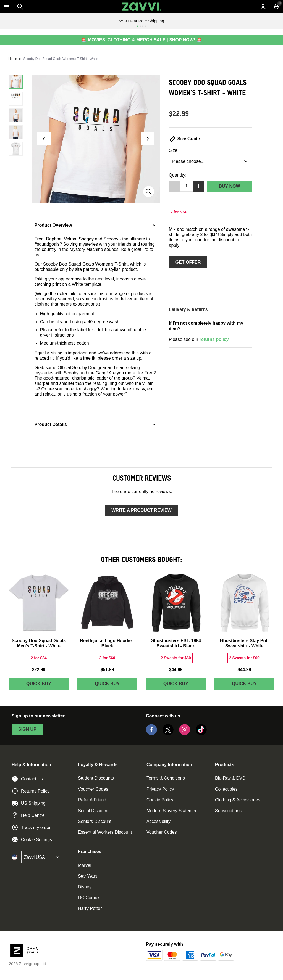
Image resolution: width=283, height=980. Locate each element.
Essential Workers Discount (105, 832)
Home (13, 59)
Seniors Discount (95, 821)
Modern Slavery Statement (173, 811)
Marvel (85, 865)
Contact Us (27, 779)
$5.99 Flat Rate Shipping (141, 21)
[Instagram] (185, 734)
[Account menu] (263, 7)
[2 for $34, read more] (179, 212)
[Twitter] (168, 734)
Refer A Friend (92, 800)
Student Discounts (96, 778)
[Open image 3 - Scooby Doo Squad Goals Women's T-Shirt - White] (16, 116)
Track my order (31, 827)
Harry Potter (90, 908)
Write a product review (141, 510)
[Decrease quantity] (174, 186)
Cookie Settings (32, 839)
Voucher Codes (93, 789)
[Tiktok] (201, 734)
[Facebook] (151, 734)
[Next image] (148, 139)
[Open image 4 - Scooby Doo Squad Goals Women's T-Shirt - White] (16, 132)
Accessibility (158, 821)
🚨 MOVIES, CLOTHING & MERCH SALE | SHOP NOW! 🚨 (141, 40)
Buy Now (229, 186)
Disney (85, 887)
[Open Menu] (7, 7)
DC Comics (89, 898)
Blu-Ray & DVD (230, 778)
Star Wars (88, 876)
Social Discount (93, 811)
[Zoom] (149, 192)
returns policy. (215, 339)
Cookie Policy (160, 800)
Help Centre (28, 815)
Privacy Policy (160, 789)
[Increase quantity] (199, 186)
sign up (27, 729)
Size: (174, 150)
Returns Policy (31, 791)
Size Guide (184, 139)
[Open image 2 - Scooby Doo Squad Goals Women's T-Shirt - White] (16, 99)
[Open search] (20, 7)
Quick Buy (47, 685)
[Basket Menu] (276, 7)
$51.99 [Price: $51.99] (107, 670)
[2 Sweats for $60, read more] (176, 658)
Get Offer (188, 262)
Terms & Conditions (166, 778)
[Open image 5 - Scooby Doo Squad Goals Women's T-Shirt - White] (16, 149)
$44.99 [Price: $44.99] (176, 670)
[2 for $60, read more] (107, 658)
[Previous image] (44, 139)
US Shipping (29, 803)
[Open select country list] (42, 857)
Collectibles (226, 789)
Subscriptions (228, 811)
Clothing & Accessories (238, 800)
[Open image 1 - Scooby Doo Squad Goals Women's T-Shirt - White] (16, 82)
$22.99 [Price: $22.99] (39, 670)
